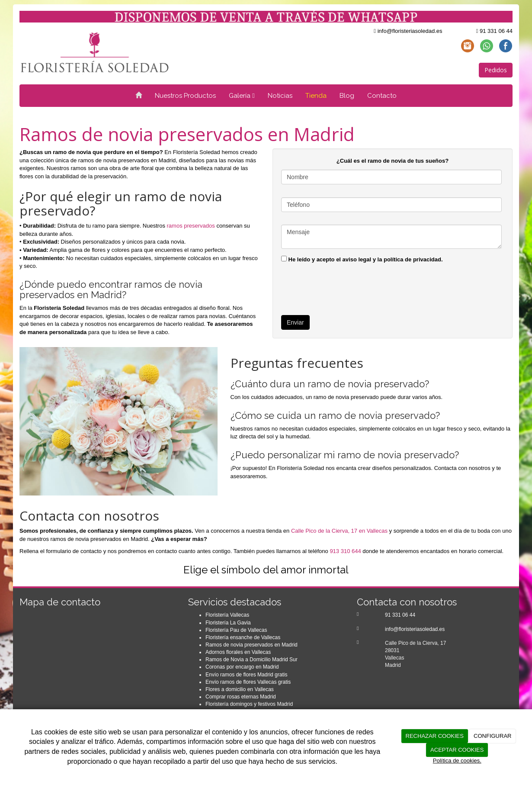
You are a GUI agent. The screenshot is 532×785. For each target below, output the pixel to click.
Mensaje (391, 237)
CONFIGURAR (492, 736)
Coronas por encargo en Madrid (242, 667)
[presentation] (347, 287)
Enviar (295, 322)
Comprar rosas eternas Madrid (241, 697)
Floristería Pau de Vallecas (236, 630)
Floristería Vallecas (227, 615)
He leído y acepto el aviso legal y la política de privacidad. (362, 259)
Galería (242, 96)
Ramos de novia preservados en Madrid (252, 645)
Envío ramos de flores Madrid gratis (246, 675)
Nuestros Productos (185, 96)
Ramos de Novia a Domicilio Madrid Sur (252, 660)
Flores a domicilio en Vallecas (240, 689)
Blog (347, 96)
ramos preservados (191, 226)
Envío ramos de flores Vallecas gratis (248, 682)
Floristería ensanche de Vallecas (243, 637)
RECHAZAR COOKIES (435, 736)
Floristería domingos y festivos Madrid (249, 704)
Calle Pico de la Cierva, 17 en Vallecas (339, 531)
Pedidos (496, 70)
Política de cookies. (457, 761)
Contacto (382, 96)
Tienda (316, 96)
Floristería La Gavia (228, 623)
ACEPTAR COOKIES (457, 750)
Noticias (280, 96)
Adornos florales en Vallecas (238, 652)
